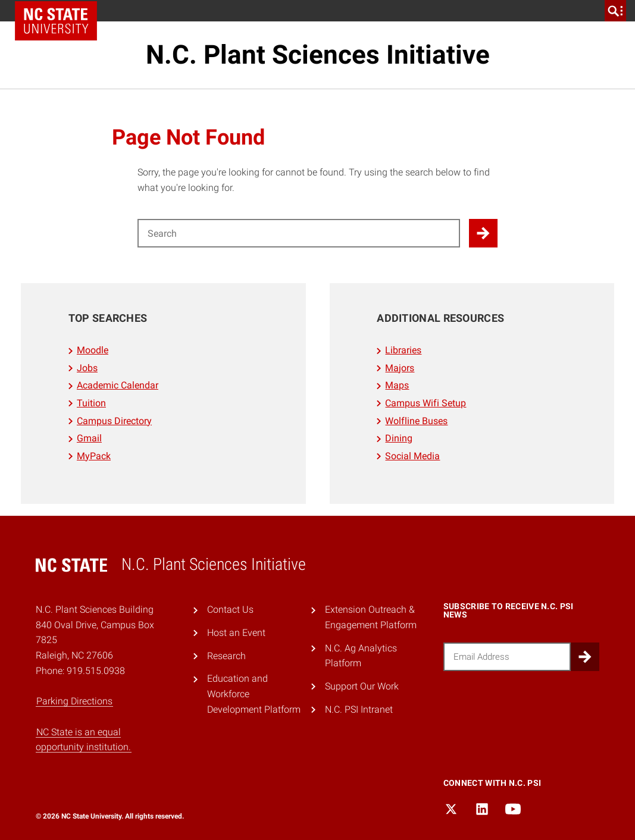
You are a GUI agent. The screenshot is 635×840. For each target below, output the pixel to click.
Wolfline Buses (416, 421)
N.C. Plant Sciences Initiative (318, 55)
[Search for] (299, 233)
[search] (615, 11)
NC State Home (56, 21)
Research (226, 656)
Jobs (87, 368)
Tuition (91, 403)
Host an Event (236, 633)
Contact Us (230, 609)
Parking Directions (74, 701)
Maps (397, 385)
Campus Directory (114, 421)
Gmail (89, 438)
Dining (399, 438)
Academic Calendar (118, 385)
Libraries (403, 350)
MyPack (94, 456)
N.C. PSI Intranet (359, 709)
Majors (400, 368)
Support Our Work (362, 686)
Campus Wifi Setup (426, 403)
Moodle (93, 350)
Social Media (412, 456)
